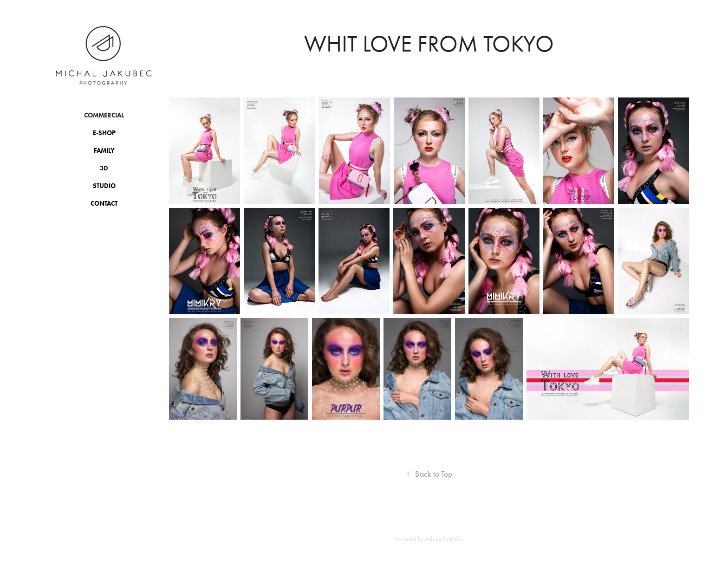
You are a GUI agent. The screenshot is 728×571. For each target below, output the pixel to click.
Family (104, 151)
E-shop (104, 133)
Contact (104, 204)
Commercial (104, 115)
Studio (104, 186)
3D (104, 168)
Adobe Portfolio (444, 539)
